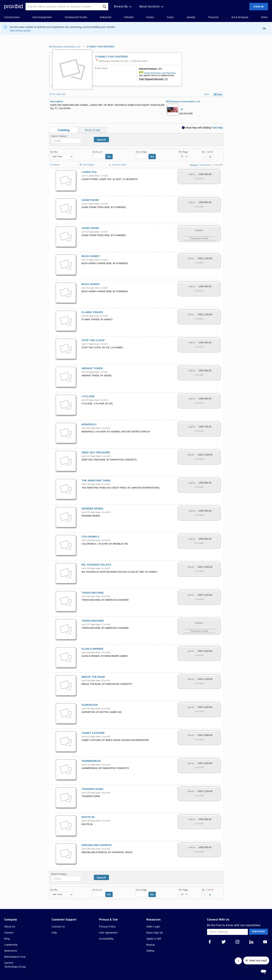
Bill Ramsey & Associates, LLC (65, 47)
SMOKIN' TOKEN (92, 368)
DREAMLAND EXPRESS (97, 845)
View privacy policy (20, 31)
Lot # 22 (86, 765)
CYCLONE (88, 396)
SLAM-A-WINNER (93, 649)
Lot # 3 (85, 232)
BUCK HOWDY (91, 256)
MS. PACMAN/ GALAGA (96, 565)
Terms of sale (92, 130)
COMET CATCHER (93, 733)
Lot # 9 (85, 400)
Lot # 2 (85, 204)
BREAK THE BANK (94, 677)
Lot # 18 (86, 653)
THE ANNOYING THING (96, 481)
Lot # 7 (85, 344)
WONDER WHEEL (93, 509)
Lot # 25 (86, 821)
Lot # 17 (86, 624)
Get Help (218, 128)
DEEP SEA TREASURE (96, 452)
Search (101, 140)
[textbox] (66, 141)
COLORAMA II (90, 537)
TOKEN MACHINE (93, 593)
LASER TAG (89, 172)
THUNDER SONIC (93, 789)
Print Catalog (86, 163)
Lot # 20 (86, 709)
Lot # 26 (86, 849)
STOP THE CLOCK (93, 340)
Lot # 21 (86, 737)
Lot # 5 (85, 288)
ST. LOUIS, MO (57, 94)
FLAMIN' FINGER (92, 312)
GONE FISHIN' (90, 200)
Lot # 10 (86, 428)
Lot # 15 (86, 568)
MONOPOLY (89, 424)
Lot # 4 (85, 260)
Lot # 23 (86, 793)
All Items (194, 165)
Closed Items (205, 165)
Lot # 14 (86, 540)
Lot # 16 (86, 596)
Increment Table (117, 165)
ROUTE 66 (88, 817)
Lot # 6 (85, 316)
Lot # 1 (85, 176)
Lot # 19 (86, 681)
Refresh (54, 163)
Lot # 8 (85, 372)
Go (109, 157)
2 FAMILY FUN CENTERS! (100, 47)
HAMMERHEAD (91, 761)
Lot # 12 (86, 484)
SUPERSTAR (90, 705)
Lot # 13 (86, 512)
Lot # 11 (86, 456)
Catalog (64, 130)
